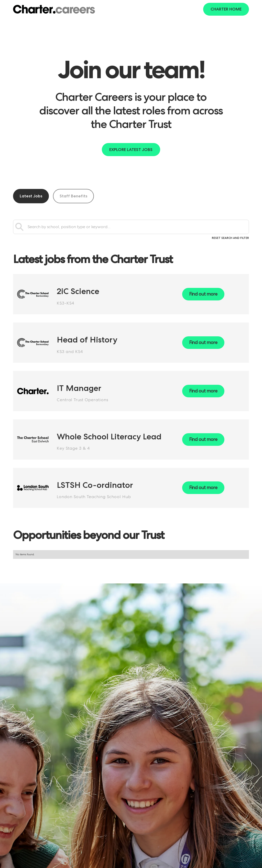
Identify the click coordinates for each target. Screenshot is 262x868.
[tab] (31, 196)
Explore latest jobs (131, 150)
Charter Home (226, 9)
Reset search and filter (230, 238)
